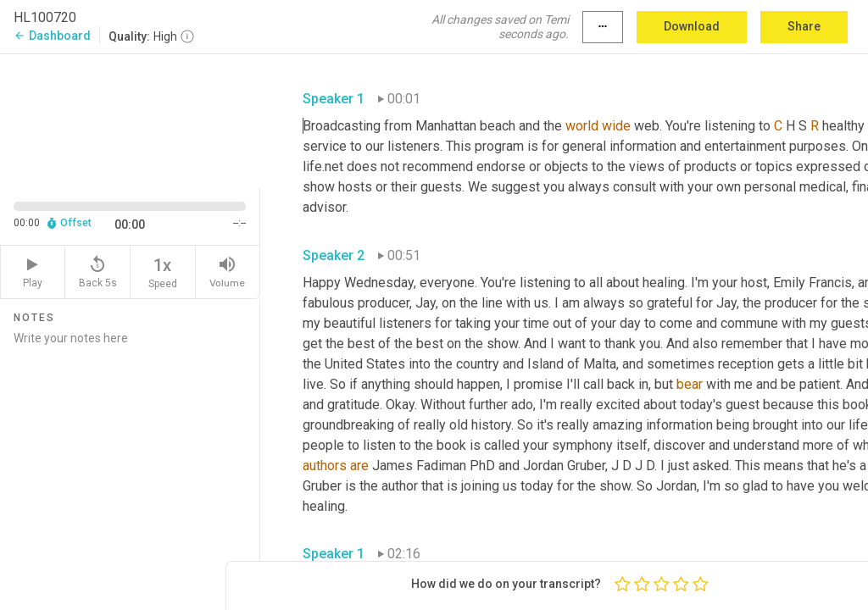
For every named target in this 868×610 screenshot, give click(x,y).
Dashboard (52, 36)
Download (692, 26)
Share (804, 26)
